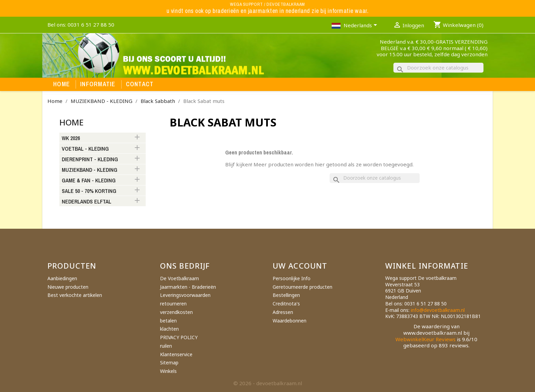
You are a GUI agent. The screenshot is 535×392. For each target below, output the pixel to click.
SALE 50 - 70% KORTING (89, 191)
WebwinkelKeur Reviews (425, 339)
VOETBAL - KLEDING (85, 149)
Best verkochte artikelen (75, 295)
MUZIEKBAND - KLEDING (90, 170)
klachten (169, 329)
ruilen (166, 346)
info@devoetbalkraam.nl (438, 310)
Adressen (283, 312)
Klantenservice (176, 354)
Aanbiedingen (62, 278)
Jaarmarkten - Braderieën (188, 287)
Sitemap (169, 363)
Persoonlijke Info (292, 278)
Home (62, 84)
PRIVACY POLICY (179, 337)
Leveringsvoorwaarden (185, 295)
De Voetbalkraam (179, 278)
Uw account (300, 266)
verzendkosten (176, 312)
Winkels (168, 371)
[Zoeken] (438, 68)
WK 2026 (71, 138)
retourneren (173, 304)
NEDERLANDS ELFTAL (86, 202)
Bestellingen (286, 295)
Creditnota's (286, 304)
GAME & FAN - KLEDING (89, 181)
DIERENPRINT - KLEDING (90, 160)
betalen (168, 321)
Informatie (98, 84)
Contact (140, 84)
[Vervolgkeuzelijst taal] (362, 26)
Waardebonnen (290, 321)
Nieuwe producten (68, 287)
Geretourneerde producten (302, 287)
